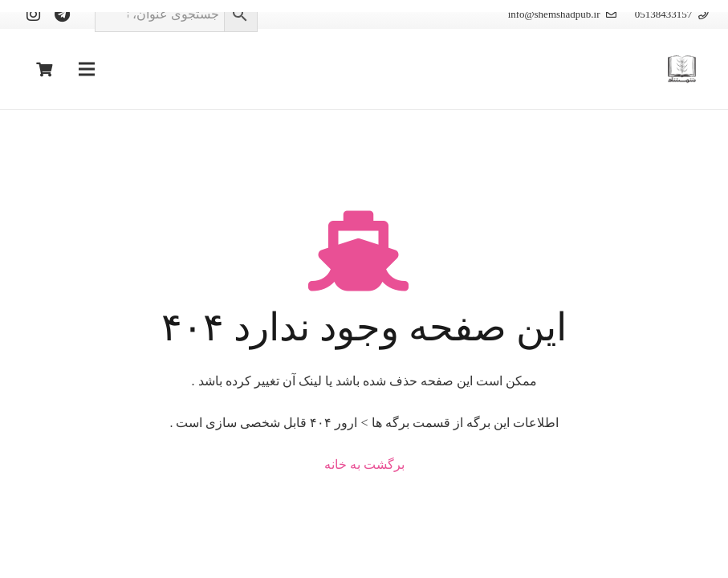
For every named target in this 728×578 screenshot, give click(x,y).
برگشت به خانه (364, 464)
